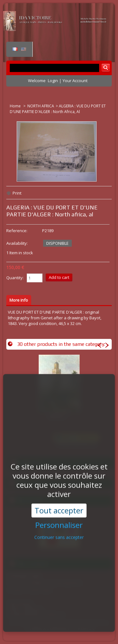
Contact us (84, 629)
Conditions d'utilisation (47, 629)
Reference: (17, 231)
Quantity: (15, 278)
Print (17, 193)
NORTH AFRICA (41, 106)
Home (16, 106)
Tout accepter (59, 500)
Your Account (75, 81)
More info (19, 300)
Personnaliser (59, 515)
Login (53, 81)
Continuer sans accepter (59, 527)
